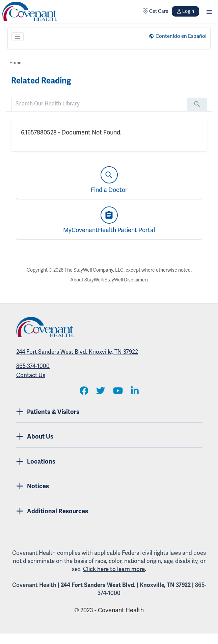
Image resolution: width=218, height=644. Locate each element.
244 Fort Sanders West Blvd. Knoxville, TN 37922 (77, 352)
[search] (99, 104)
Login (185, 11)
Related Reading (41, 81)
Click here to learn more (114, 569)
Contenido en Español (181, 36)
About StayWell (86, 280)
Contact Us (31, 375)
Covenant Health (34, 585)
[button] (209, 11)
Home (15, 63)
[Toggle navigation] (18, 37)
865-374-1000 (33, 366)
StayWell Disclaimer (126, 280)
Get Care (156, 11)
